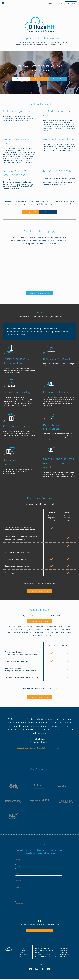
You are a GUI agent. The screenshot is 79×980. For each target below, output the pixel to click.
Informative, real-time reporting (16, 559)
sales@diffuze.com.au (46, 952)
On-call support (11, 572)
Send (39, 932)
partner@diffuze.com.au (48, 958)
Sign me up (20, 79)
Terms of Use (43, 925)
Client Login (71, 3)
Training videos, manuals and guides (18, 661)
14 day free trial (39, 79)
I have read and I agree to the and (40, 925)
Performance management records (18, 552)
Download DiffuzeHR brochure (39, 293)
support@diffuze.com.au (42, 955)
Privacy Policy (55, 925)
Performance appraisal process (16, 545)
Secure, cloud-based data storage (17, 566)
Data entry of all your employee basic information (23, 677)
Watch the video (59, 79)
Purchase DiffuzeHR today (40, 591)
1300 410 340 (55, 3)
